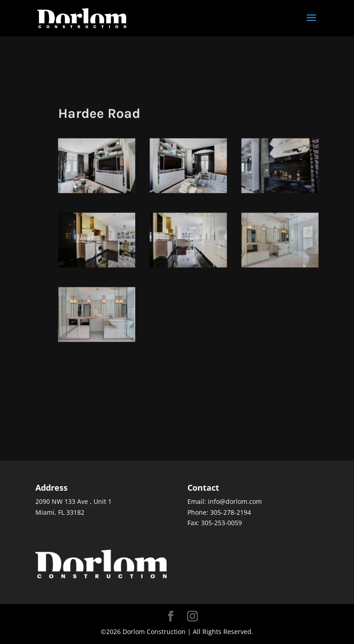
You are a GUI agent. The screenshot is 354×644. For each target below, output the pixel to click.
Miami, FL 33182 (60, 512)
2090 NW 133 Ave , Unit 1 (74, 501)
